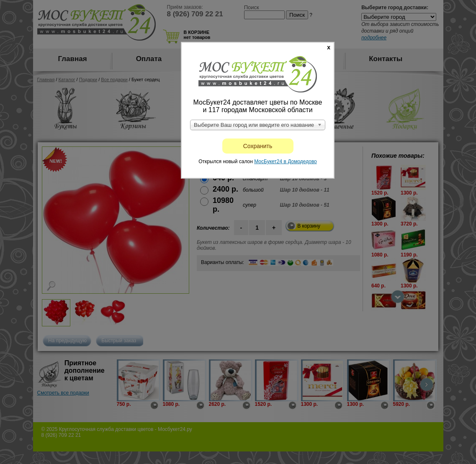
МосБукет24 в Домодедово (286, 162)
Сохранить (258, 146)
